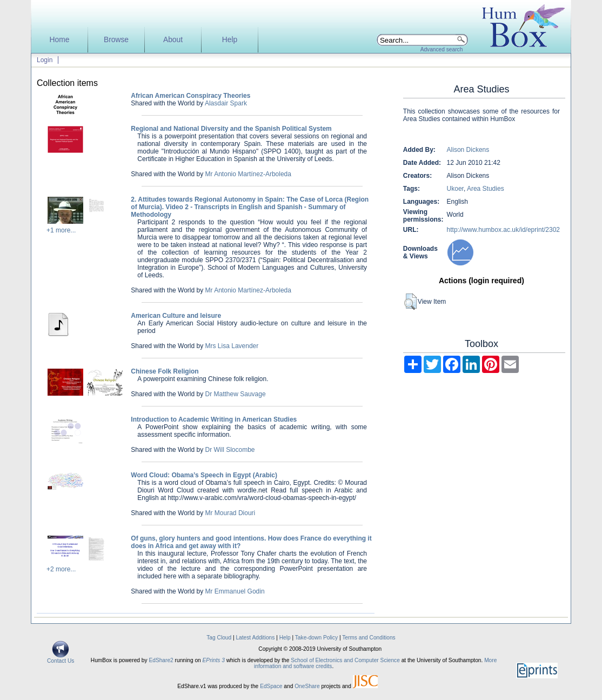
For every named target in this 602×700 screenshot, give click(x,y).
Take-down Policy (316, 638)
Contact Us (61, 658)
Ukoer (455, 189)
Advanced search (442, 49)
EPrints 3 (214, 660)
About (173, 40)
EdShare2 (161, 660)
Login (45, 60)
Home (60, 40)
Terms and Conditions (369, 638)
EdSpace (271, 686)
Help (230, 40)
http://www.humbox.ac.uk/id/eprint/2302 (503, 230)
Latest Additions (255, 638)
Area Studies (486, 189)
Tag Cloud (219, 638)
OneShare (307, 686)
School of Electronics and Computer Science (345, 660)
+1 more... (61, 230)
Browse (116, 40)
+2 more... (61, 569)
